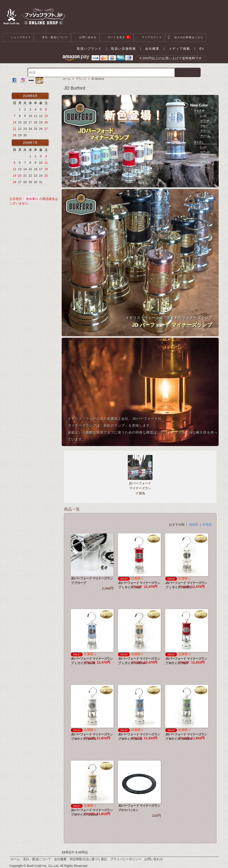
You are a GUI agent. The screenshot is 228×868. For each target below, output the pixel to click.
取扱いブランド (89, 49)
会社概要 (152, 49)
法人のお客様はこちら (186, 37)
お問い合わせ (85, 37)
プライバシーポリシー (126, 859)
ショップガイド (18, 37)
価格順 (193, 524)
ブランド (81, 79)
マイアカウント (149, 37)
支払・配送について (52, 37)
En (202, 49)
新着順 (207, 524)
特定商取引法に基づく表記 (88, 859)
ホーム (67, 79)
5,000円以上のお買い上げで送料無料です (171, 58)
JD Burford (98, 79)
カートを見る (117, 37)
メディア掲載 (179, 49)
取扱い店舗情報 (124, 49)
